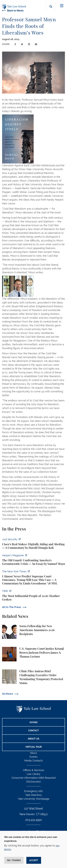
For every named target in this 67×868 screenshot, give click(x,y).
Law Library (34, 774)
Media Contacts (34, 761)
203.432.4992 (33, 820)
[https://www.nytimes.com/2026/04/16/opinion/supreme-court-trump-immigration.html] (33, 577)
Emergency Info (34, 791)
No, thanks (14, 860)
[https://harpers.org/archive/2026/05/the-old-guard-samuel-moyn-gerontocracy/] (33, 560)
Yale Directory (33, 795)
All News (8, 694)
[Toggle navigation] (62, 6)
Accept (34, 860)
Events (33, 757)
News (34, 753)
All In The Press (12, 607)
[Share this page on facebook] (15, 44)
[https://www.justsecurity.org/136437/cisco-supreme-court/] (33, 544)
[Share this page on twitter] (22, 44)
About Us (33, 739)
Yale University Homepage (34, 799)
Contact (33, 731)
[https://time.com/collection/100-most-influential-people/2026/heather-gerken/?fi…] (33, 595)
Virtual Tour (34, 747)
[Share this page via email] (36, 44)
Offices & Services (34, 770)
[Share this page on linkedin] (29, 44)
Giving (34, 722)
